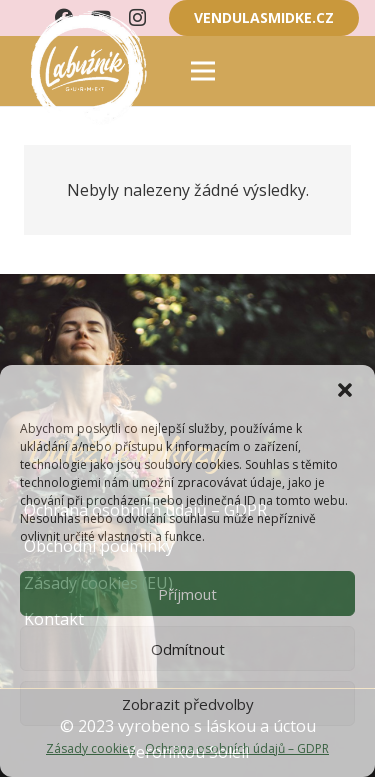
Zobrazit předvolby (188, 704)
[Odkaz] (86, 71)
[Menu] (203, 71)
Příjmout (187, 594)
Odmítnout (188, 649)
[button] (345, 390)
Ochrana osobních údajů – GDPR (237, 748)
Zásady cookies (90, 748)
